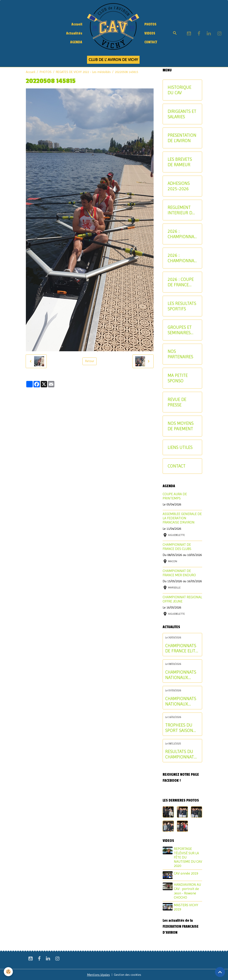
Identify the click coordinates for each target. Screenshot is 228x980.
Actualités (74, 33)
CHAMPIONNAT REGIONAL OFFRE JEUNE (182, 599)
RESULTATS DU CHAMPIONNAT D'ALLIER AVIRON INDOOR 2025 (181, 754)
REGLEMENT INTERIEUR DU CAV (181, 210)
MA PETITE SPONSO (178, 378)
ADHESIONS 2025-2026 (179, 186)
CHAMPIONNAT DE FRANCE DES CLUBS (177, 547)
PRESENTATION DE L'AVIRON (182, 138)
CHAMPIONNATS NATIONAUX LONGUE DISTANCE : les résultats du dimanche (181, 675)
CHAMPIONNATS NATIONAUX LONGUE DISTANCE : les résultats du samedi (181, 701)
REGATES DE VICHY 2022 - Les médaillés (83, 72)
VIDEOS (150, 33)
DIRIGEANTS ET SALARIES (182, 114)
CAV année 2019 (186, 873)
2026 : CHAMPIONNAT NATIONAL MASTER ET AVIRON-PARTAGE (182, 258)
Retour (90, 361)
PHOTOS (150, 24)
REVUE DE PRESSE (177, 402)
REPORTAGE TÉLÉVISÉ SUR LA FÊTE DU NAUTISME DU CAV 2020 (187, 857)
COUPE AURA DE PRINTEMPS (175, 496)
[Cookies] (9, 972)
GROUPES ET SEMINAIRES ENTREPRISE (180, 330)
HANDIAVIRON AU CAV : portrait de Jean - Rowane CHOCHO (188, 891)
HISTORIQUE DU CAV (179, 90)
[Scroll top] (220, 972)
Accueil (77, 24)
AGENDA (76, 42)
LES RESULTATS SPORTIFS (182, 306)
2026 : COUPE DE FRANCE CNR (181, 282)
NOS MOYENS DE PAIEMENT (181, 426)
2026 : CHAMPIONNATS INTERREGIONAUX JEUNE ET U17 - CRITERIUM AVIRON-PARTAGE (182, 234)
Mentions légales (98, 974)
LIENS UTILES (180, 447)
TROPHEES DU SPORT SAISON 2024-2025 (179, 728)
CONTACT (151, 42)
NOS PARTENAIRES (180, 354)
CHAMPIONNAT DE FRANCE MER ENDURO (179, 573)
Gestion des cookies (128, 974)
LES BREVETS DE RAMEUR (180, 162)
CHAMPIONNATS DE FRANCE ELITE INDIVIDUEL (181, 648)
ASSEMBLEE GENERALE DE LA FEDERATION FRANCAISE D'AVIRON (182, 518)
